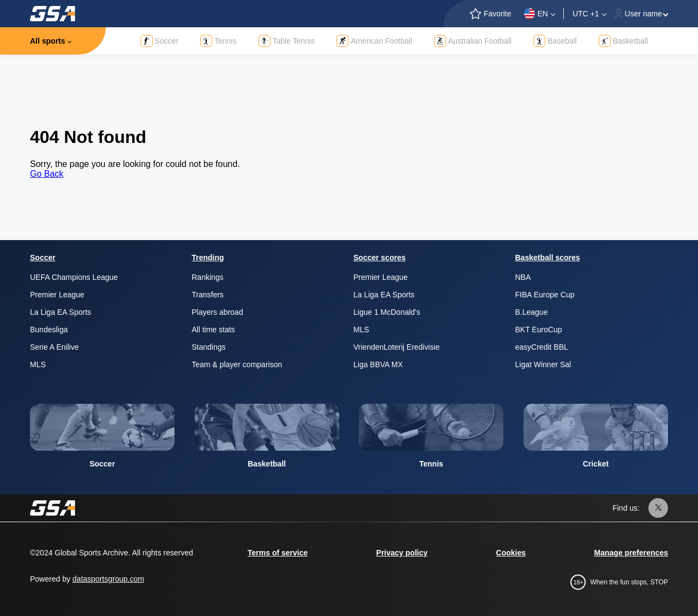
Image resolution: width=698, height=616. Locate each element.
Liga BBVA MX (378, 364)
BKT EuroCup (539, 330)
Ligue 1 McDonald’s (387, 312)
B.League (532, 312)
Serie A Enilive (55, 347)
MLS (38, 364)
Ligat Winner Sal (543, 364)
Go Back (47, 174)
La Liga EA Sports (61, 312)
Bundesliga (49, 330)
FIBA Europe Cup (545, 295)
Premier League (57, 295)
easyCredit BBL (542, 347)
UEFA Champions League (74, 277)
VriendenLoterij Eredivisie (396, 347)
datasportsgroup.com (109, 579)
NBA (523, 277)
